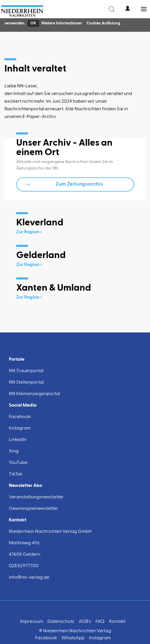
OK (33, 23)
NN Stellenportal (26, 382)
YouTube (18, 463)
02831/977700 (24, 566)
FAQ (100, 622)
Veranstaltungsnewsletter (36, 497)
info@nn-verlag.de (29, 578)
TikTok (16, 474)
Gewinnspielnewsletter (33, 509)
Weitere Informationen (62, 23)
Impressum (32, 622)
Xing (14, 451)
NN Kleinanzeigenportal (34, 394)
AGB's (85, 622)
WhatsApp (73, 638)
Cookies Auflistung (103, 23)
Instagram (20, 428)
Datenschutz (61, 622)
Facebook (20, 417)
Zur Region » (29, 232)
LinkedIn (18, 440)
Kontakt (117, 622)
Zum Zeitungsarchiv (79, 184)
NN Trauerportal (26, 371)
